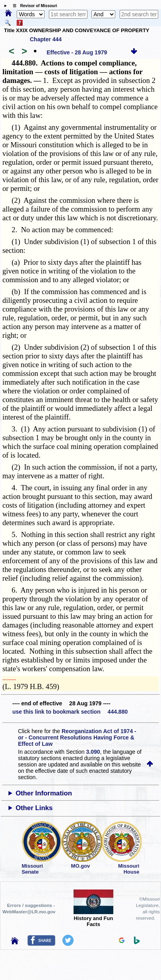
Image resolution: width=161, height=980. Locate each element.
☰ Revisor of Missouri (33, 6)
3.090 (93, 752)
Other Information (44, 793)
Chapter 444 (46, 39)
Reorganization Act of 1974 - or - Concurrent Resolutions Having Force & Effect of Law (77, 737)
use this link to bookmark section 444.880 (70, 712)
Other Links (34, 808)
